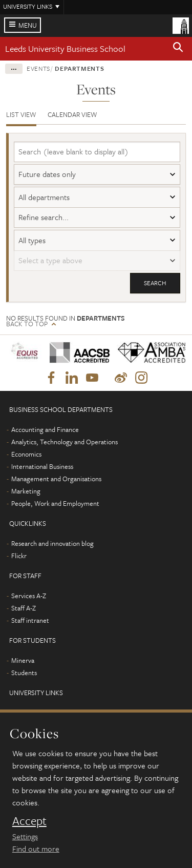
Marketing (26, 491)
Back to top (27, 324)
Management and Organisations (56, 479)
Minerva (23, 660)
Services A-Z (29, 596)
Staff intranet (30, 620)
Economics (26, 454)
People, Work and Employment (55, 503)
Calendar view (72, 114)
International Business (42, 466)
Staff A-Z (24, 608)
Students (24, 673)
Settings (25, 836)
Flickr (19, 556)
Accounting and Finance (45, 429)
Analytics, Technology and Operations (65, 442)
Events (38, 68)
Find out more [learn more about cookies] (36, 849)
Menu (28, 25)
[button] (178, 49)
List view (21, 114)
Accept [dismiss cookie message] (29, 821)
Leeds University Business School (65, 48)
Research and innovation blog (52, 543)
